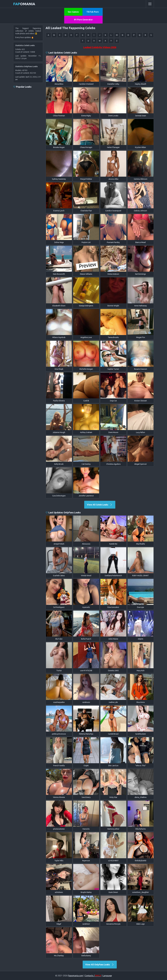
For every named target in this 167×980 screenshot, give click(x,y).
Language (107, 976)
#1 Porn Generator (83, 20)
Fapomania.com (76, 976)
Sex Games (73, 12)
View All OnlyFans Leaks (100, 965)
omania (24, 4)
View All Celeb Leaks (100, 505)
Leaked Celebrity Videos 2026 (100, 47)
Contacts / (93, 976)
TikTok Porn (93, 12)
